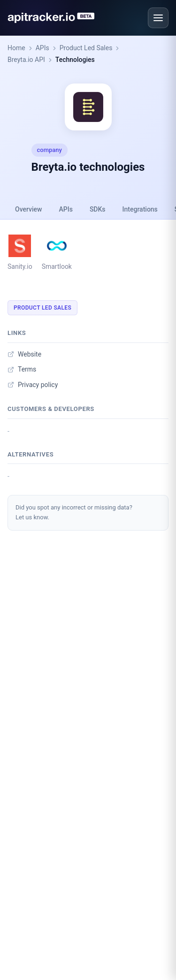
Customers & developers (51, 409)
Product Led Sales (86, 48)
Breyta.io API (26, 60)
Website (24, 354)
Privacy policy (33, 385)
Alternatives (31, 454)
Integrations (140, 209)
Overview (28, 209)
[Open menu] (158, 18)
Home (16, 48)
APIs (42, 48)
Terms (22, 369)
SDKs (98, 209)
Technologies (75, 60)
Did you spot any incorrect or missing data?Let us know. (74, 512)
